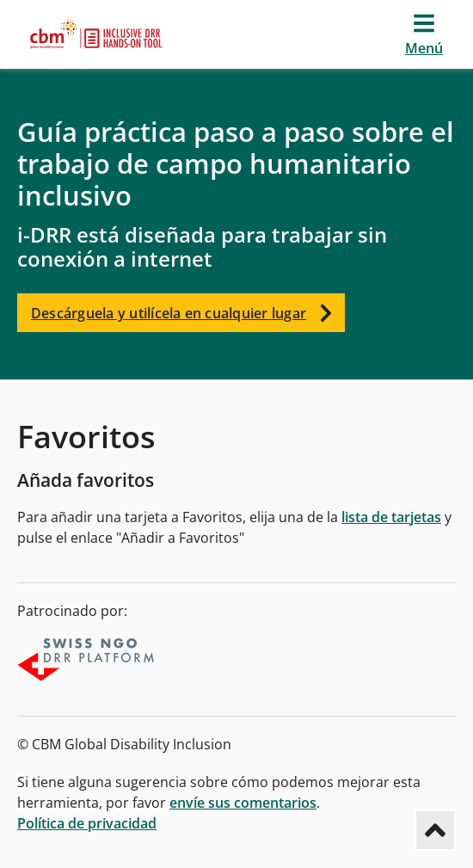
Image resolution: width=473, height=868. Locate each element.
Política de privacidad (87, 823)
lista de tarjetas (391, 517)
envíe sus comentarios (243, 803)
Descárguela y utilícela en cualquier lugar (188, 313)
